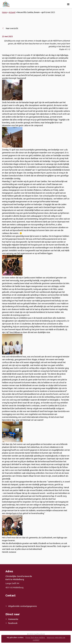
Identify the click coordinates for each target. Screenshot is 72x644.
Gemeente (13, 619)
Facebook (13, 623)
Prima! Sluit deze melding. (35, 637)
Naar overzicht (12, 28)
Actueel (12, 12)
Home (4, 12)
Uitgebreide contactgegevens (22, 606)
